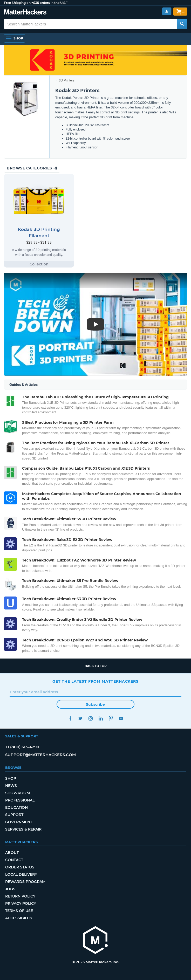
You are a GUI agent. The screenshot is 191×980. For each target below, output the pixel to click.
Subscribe (95, 704)
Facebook (70, 718)
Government (19, 822)
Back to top (96, 666)
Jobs (10, 889)
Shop (11, 778)
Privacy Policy (21, 903)
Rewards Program (25, 882)
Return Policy (20, 896)
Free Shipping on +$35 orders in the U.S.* (36, 3)
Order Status (20, 867)
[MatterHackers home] (95, 941)
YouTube (121, 718)
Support (14, 815)
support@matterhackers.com (40, 755)
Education (16, 807)
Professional (20, 800)
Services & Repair (23, 829)
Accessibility (19, 918)
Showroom (18, 793)
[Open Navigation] (15, 38)
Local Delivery (21, 874)
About (12, 853)
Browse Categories (32, 168)
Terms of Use (19, 911)
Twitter (80, 718)
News (11, 786)
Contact (14, 860)
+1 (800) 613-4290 (22, 747)
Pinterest (111, 718)
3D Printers (67, 80)
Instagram (90, 718)
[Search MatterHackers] (182, 24)
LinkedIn (101, 718)
